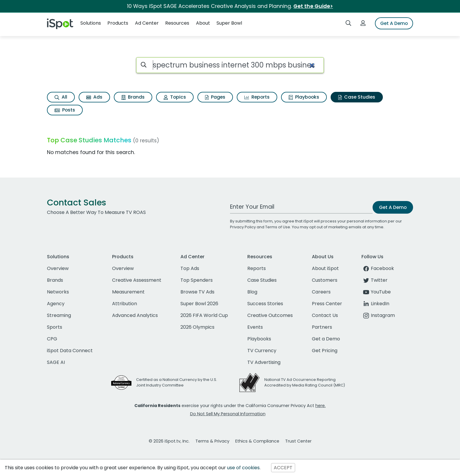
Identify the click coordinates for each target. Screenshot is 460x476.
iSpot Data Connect (70, 351)
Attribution (125, 304)
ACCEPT (283, 468)
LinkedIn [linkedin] (375, 304)
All (61, 97)
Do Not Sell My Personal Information (228, 414)
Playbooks (304, 97)
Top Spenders (197, 280)
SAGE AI (56, 362)
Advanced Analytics (135, 315)
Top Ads (190, 268)
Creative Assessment (137, 280)
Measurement (128, 292)
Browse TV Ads (197, 292)
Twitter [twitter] (374, 280)
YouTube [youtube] (376, 292)
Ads (94, 97)
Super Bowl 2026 (199, 304)
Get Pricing (325, 351)
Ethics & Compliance (257, 441)
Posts (65, 110)
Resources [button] (177, 23)
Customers (325, 280)
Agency (56, 304)
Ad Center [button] (147, 23)
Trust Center (298, 441)
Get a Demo (326, 339)
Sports (55, 327)
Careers (321, 292)
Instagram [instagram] (378, 315)
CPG (52, 339)
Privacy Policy (243, 227)
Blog (252, 292)
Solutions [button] (91, 23)
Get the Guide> (313, 6)
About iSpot (325, 268)
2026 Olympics (197, 327)
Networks (58, 292)
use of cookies (243, 468)
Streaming (59, 315)
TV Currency (262, 351)
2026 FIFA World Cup (204, 315)
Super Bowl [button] (229, 23)
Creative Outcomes (270, 315)
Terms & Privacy (212, 441)
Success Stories (265, 304)
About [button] (203, 23)
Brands (133, 97)
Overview (58, 268)
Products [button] (118, 23)
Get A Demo (394, 23)
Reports (257, 97)
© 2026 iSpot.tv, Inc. (169, 441)
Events (255, 327)
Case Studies (357, 97)
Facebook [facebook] (378, 268)
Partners (322, 327)
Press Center (327, 304)
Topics (175, 97)
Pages (215, 97)
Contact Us (325, 315)
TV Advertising (264, 362)
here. (321, 406)
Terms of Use (278, 227)
